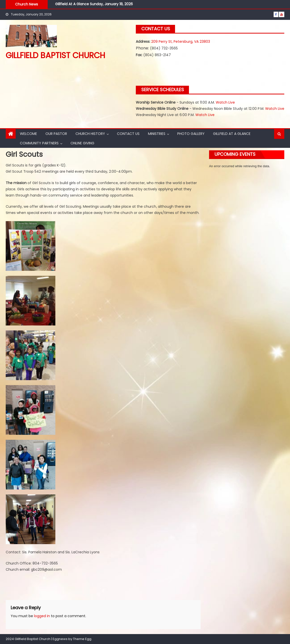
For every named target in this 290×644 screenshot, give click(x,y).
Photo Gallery (191, 134)
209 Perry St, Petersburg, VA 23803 (181, 41)
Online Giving (82, 143)
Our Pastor (56, 134)
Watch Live (225, 102)
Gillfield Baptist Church (55, 55)
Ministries (157, 134)
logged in (42, 616)
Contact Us (128, 134)
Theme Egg (82, 639)
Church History (90, 134)
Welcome (28, 134)
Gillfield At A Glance (232, 134)
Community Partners (39, 143)
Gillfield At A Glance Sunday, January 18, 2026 (94, 4)
